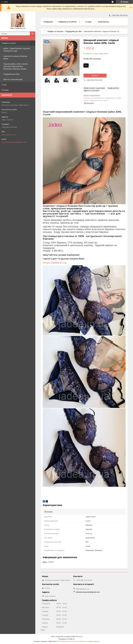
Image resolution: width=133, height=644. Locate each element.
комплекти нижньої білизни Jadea (15, 57)
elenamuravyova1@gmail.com (14, 142)
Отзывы (5, 90)
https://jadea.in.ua (55, 263)
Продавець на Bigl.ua (66, 639)
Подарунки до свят (12, 74)
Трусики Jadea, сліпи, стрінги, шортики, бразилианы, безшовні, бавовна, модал (16, 66)
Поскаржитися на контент (68, 641)
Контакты (103, 22)
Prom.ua (79, 637)
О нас (4, 85)
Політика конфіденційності (89, 641)
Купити (95, 76)
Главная (48, 22)
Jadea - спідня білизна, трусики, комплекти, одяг (17, 50)
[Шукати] (33, 34)
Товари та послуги (55, 31)
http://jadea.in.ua (9, 135)
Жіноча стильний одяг (13, 79)
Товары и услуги (9, 43)
